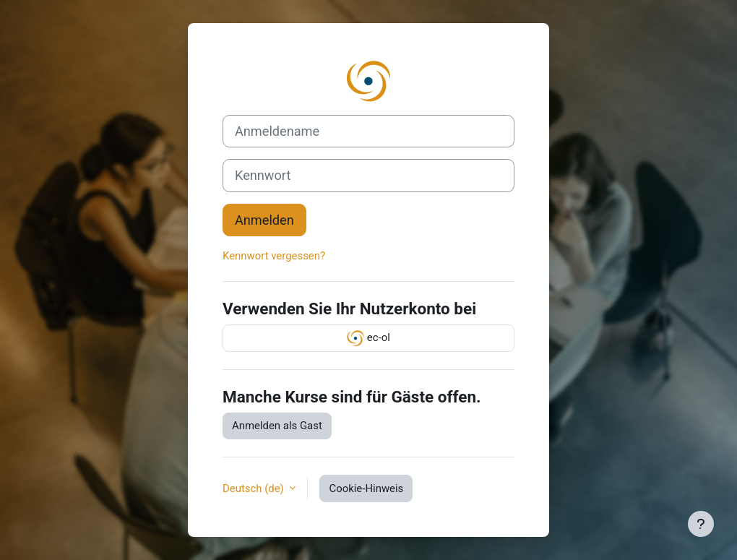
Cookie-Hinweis (366, 488)
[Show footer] (701, 524)
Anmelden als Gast (277, 426)
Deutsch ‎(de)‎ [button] (254, 488)
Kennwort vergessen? (274, 256)
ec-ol (368, 338)
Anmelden (264, 220)
